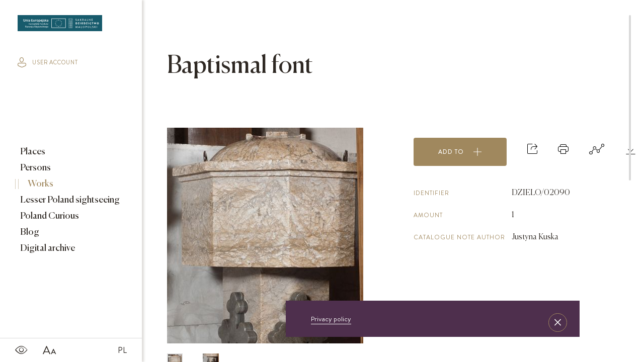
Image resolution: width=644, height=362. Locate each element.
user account (48, 62)
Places (32, 152)
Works (40, 184)
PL (122, 350)
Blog (29, 232)
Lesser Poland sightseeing (69, 200)
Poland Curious (49, 216)
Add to (460, 152)
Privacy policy (331, 319)
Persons (35, 168)
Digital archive (47, 248)
